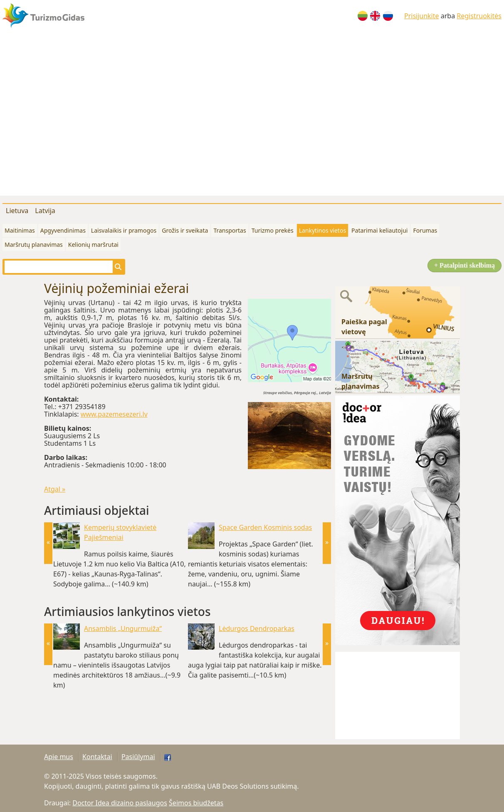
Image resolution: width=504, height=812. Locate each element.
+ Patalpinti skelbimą (464, 265)
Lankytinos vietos (322, 230)
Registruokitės (479, 16)
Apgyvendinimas (63, 230)
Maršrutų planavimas (34, 245)
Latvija (45, 211)
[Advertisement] (80, 116)
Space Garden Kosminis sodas (265, 527)
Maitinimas (20, 230)
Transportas (230, 230)
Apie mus (59, 757)
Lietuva (17, 211)
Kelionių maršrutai (93, 245)
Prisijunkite (422, 16)
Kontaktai (97, 757)
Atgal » (55, 489)
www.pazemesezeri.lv (114, 414)
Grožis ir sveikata (185, 230)
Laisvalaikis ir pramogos (124, 230)
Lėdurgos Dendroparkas (257, 628)
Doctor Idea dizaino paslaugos (120, 803)
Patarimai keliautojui (379, 230)
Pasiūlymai (138, 757)
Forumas (425, 230)
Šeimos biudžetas (196, 803)
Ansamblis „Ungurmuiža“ (123, 628)
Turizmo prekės (273, 230)
